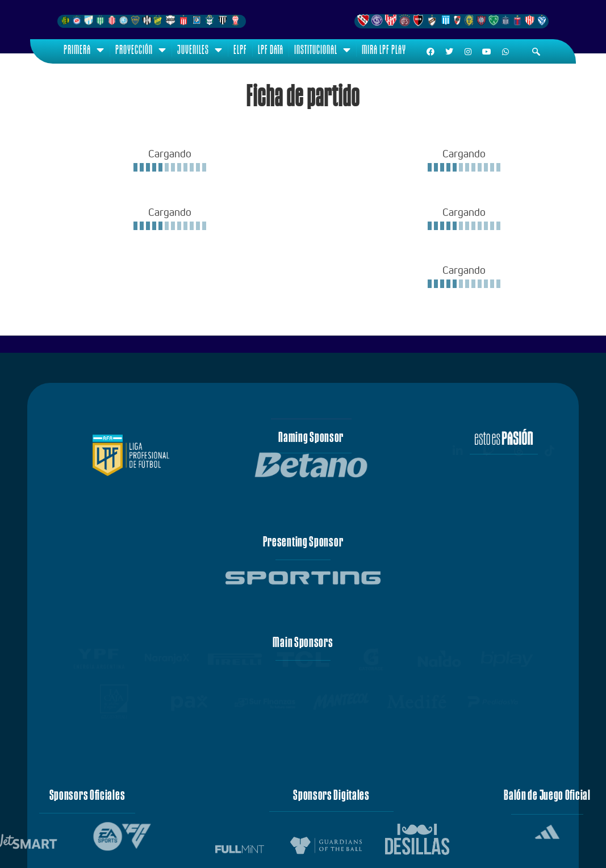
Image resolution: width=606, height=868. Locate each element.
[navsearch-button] (536, 52)
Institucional (323, 50)
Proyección (141, 50)
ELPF (240, 50)
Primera (84, 50)
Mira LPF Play (384, 50)
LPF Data (271, 50)
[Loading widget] (170, 160)
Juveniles (200, 50)
